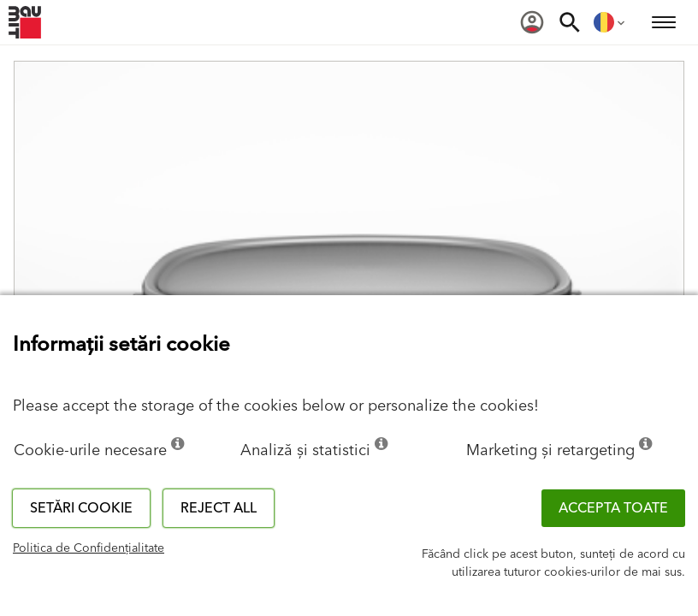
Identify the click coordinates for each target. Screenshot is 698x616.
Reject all (219, 508)
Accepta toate (613, 508)
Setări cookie (81, 508)
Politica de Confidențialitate (89, 548)
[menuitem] (532, 22)
